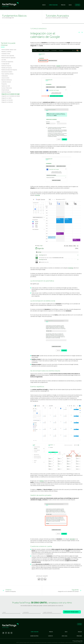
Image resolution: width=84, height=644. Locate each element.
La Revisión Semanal (6, 82)
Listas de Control (5, 78)
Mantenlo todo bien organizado (8, 58)
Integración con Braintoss (7, 102)
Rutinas (42, 481)
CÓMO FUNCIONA (53, 5)
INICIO (44, 5)
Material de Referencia (7, 80)
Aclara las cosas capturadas (8, 56)
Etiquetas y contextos (6, 52)
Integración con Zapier (7, 98)
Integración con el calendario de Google (11, 94)
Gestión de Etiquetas (6, 92)
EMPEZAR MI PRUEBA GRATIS (72, 612)
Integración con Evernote (7, 100)
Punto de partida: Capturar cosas (9, 50)
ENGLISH (80, 632)
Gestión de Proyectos (6, 66)
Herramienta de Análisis (7, 72)
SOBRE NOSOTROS (34, 636)
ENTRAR (78, 5)
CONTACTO (50, 636)
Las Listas (4, 60)
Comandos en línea (6, 54)
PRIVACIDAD (79, 636)
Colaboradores (5, 76)
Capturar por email (6, 86)
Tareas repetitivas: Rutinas (7, 74)
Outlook (58, 66)
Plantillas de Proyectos (7, 68)
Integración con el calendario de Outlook (11, 96)
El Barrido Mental (5, 90)
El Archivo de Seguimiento (7, 62)
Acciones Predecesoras (7, 88)
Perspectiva (4, 84)
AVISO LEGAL (65, 636)
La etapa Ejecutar (5, 64)
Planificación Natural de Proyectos (9, 70)
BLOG (70, 5)
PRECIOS (63, 5)
